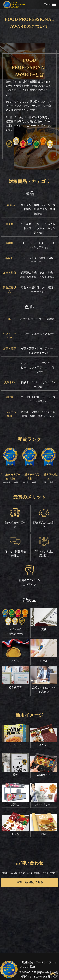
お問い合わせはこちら (30, 882)
